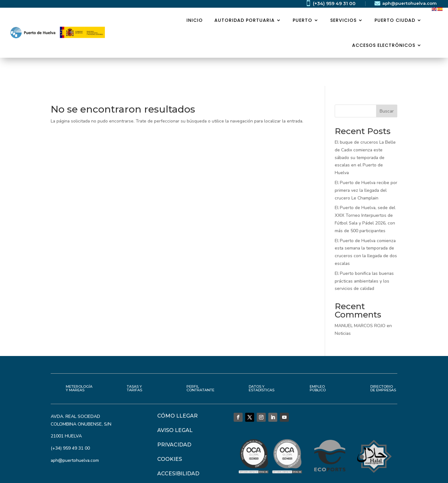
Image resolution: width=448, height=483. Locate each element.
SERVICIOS (343, 20)
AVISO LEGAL (175, 402)
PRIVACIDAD (174, 416)
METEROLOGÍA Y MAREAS (79, 360)
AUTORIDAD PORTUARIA (245, 20)
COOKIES (170, 431)
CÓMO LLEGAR (177, 388)
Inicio (195, 20)
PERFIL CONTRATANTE (200, 360)
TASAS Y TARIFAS (134, 360)
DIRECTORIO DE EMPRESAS (383, 360)
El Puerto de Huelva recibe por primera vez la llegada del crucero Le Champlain (366, 162)
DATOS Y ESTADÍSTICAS (262, 360)
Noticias (343, 305)
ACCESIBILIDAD (178, 445)
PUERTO (302, 20)
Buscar (387, 83)
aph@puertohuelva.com (409, 3)
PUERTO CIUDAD (395, 20)
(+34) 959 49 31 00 (334, 4)
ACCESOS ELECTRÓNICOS (384, 45)
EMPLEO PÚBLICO (318, 360)
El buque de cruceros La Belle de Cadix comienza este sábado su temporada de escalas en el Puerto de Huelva (365, 129)
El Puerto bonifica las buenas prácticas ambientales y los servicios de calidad (364, 253)
